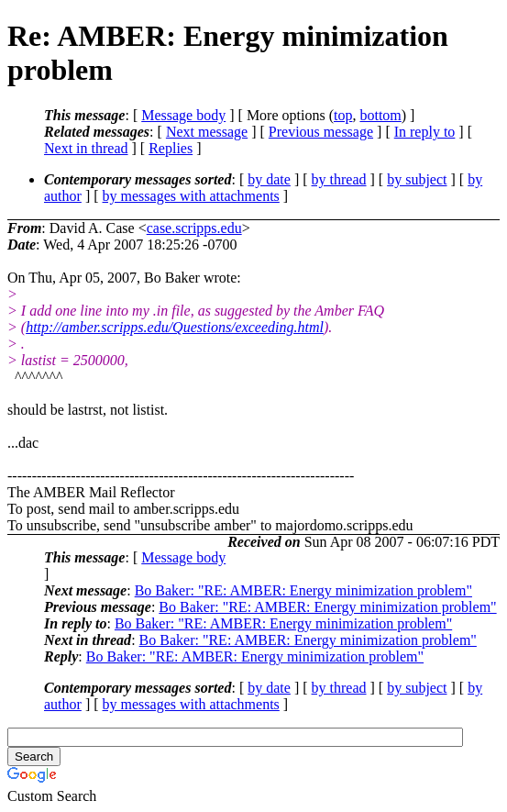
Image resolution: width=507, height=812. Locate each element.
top (343, 115)
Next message (207, 132)
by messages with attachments (191, 196)
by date (269, 179)
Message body (183, 115)
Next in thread (86, 148)
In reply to (425, 132)
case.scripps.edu (194, 228)
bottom (380, 115)
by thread (339, 179)
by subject (417, 179)
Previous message (321, 132)
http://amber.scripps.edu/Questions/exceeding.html (175, 327)
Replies (171, 148)
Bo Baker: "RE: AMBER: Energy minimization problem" (303, 590)
